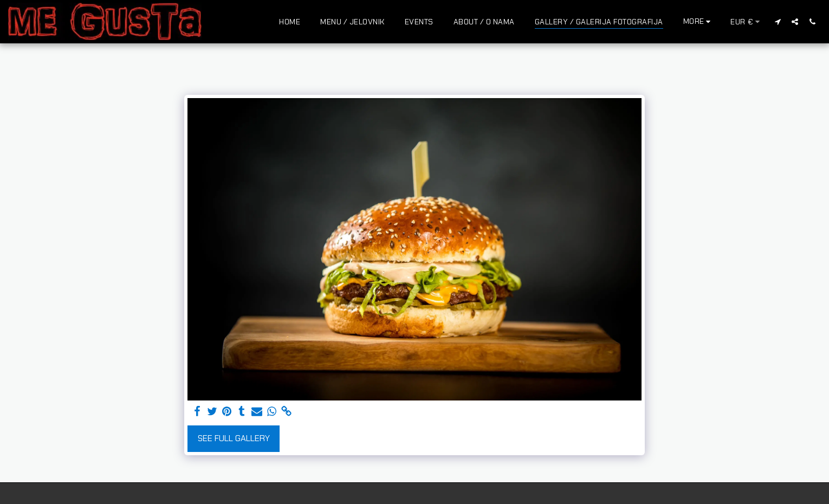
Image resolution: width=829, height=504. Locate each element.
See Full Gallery (234, 438)
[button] (778, 21)
